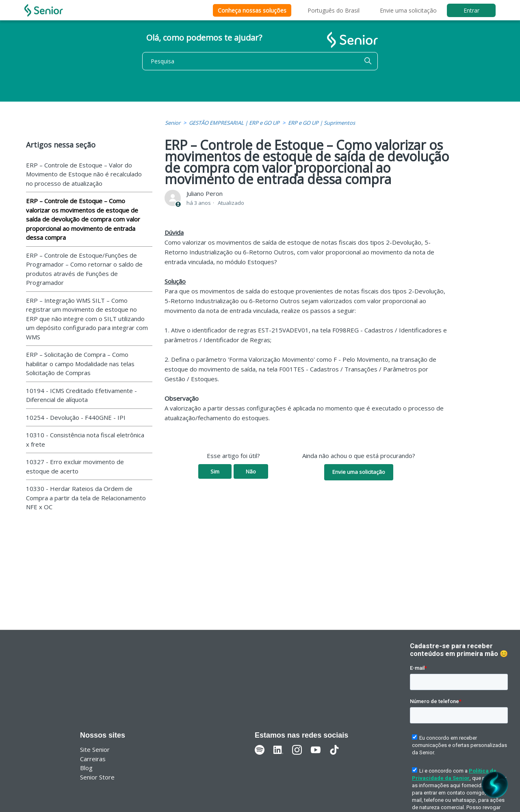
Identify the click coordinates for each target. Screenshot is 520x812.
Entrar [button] (471, 10)
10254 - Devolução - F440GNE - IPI (76, 417)
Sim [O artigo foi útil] (215, 471)
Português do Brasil (334, 10)
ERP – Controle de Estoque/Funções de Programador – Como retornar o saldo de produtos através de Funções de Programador (84, 269)
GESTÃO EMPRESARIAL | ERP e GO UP (234, 123)
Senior (173, 123)
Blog (86, 768)
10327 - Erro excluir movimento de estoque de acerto (75, 466)
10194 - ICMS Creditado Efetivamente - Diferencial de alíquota (81, 395)
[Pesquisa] (260, 61)
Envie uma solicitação (408, 10)
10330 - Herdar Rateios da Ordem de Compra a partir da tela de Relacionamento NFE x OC (86, 498)
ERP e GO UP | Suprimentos (322, 123)
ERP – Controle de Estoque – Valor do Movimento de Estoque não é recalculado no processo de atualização (84, 174)
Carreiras (93, 759)
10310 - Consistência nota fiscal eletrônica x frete (85, 440)
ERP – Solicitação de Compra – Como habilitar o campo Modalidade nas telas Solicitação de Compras (80, 364)
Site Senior (95, 749)
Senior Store (97, 777)
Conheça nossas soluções (252, 10)
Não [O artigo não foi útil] (251, 471)
